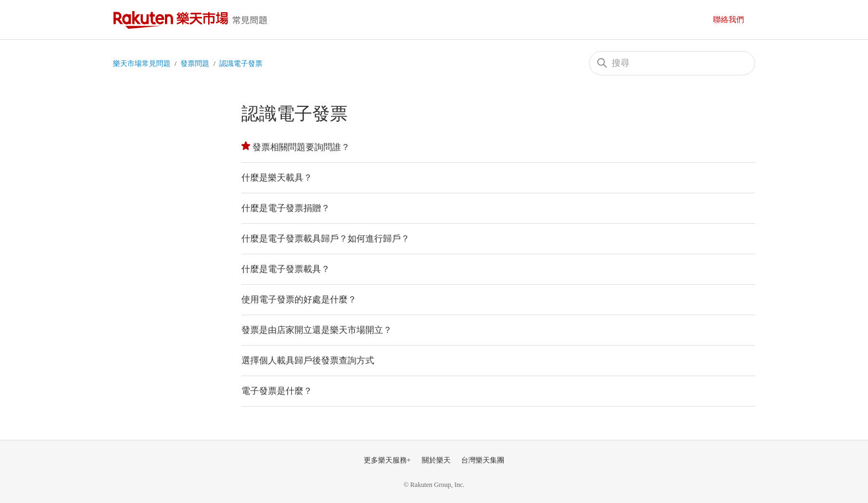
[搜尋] (672, 63)
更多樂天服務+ (387, 460)
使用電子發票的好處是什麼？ (299, 299)
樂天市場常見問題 (193, 20)
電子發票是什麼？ (277, 391)
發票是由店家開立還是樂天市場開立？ (317, 330)
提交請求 (734, 20)
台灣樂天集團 (483, 460)
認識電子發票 (241, 63)
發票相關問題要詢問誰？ (301, 147)
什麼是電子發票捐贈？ (286, 208)
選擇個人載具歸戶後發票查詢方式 (308, 360)
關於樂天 (436, 460)
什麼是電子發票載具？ (286, 269)
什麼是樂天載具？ (277, 178)
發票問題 (195, 63)
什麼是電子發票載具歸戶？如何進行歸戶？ (325, 238)
